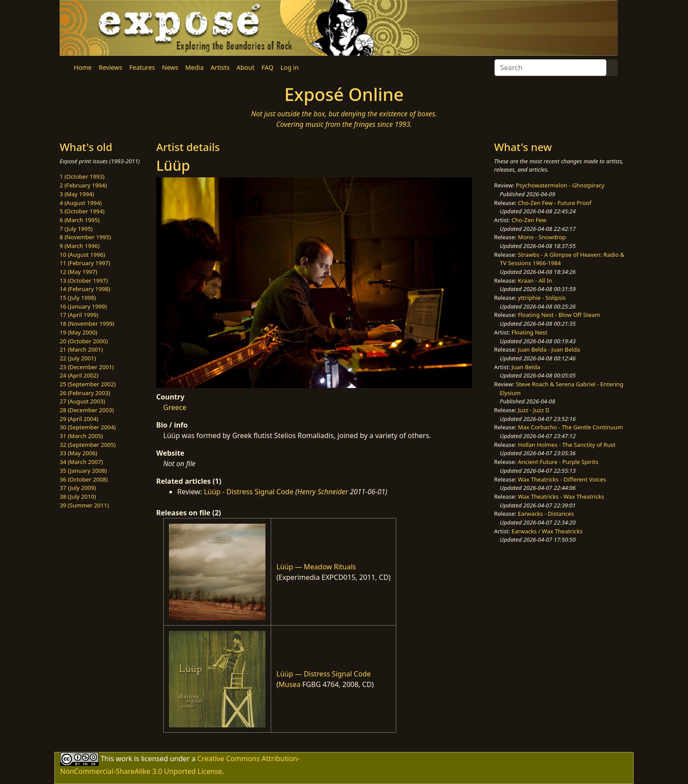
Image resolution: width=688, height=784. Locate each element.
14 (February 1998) (85, 289)
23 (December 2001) (87, 367)
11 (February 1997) (85, 263)
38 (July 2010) (78, 496)
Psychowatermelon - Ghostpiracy (560, 185)
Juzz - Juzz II (533, 410)
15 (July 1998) (78, 298)
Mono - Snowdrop (542, 237)
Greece (175, 407)
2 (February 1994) (83, 185)
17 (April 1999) (79, 315)
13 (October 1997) (84, 281)
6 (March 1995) (80, 220)
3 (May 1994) (77, 194)
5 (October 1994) (82, 211)
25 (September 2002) (88, 384)
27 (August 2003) (82, 401)
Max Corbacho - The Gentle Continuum (570, 427)
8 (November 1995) (85, 237)
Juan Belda (526, 367)
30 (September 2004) (88, 427)
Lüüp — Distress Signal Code (324, 674)
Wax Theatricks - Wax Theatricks (561, 496)
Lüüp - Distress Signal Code (249, 492)
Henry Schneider (323, 492)
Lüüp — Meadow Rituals (316, 567)
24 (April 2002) (79, 375)
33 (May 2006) (79, 453)
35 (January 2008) (83, 471)
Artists (220, 67)
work (124, 759)
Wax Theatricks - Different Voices (562, 479)
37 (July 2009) (78, 488)
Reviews (111, 67)
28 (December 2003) (87, 410)
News (170, 67)
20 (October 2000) (84, 341)
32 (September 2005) (88, 445)
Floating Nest (530, 332)
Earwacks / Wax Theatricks (547, 531)
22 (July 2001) (78, 358)
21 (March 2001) (81, 349)
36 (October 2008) (84, 479)
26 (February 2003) (85, 393)
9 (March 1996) (80, 246)
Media (194, 67)
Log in (289, 67)
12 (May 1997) (79, 272)
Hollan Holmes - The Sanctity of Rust (566, 445)
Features (142, 67)
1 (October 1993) (82, 176)
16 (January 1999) (83, 306)
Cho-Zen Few (529, 220)
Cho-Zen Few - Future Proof (554, 203)
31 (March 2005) (81, 436)
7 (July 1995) (76, 229)
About (245, 67)
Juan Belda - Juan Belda (549, 349)
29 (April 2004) (79, 419)
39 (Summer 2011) (84, 505)
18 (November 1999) (87, 324)
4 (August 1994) (81, 203)
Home (83, 67)
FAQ (267, 67)
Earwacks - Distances (546, 514)
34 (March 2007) (81, 462)
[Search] (550, 68)
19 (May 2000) (79, 332)
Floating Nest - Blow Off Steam (559, 315)
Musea (290, 684)
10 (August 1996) (82, 255)
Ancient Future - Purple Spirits (558, 462)
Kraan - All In (535, 281)
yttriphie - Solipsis (542, 298)
